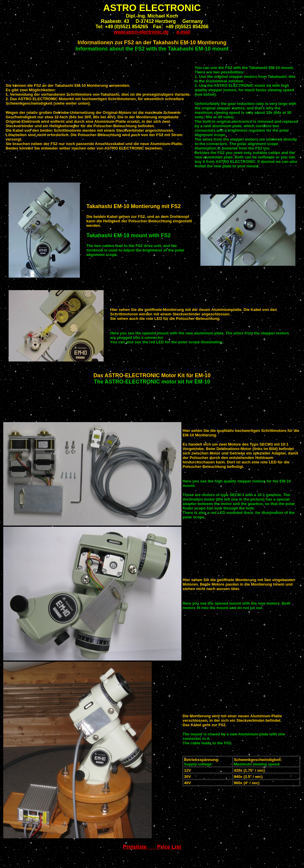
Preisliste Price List (152, 847)
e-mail (183, 32)
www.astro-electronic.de (141, 32)
